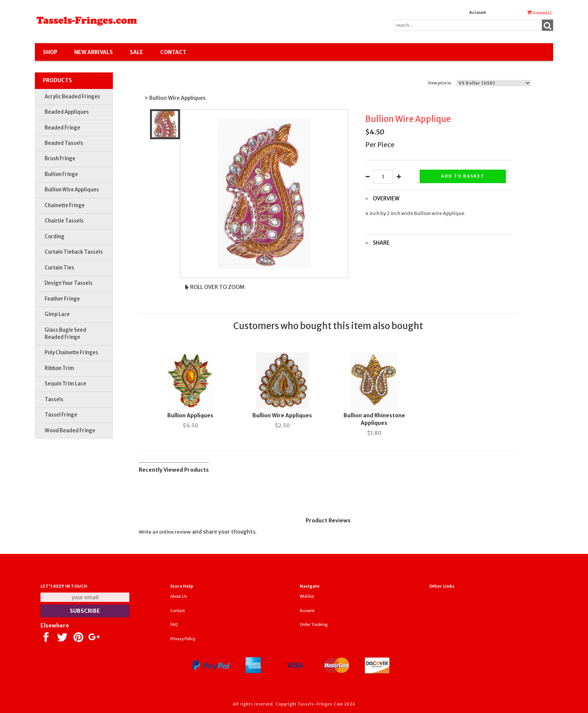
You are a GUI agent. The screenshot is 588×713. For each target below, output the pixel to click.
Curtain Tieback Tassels (74, 252)
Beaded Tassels (64, 143)
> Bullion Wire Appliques (175, 98)
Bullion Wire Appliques (72, 190)
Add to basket (463, 176)
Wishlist (307, 596)
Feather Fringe (62, 299)
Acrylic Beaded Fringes (72, 97)
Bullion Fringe (61, 174)
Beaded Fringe (62, 128)
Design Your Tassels (69, 283)
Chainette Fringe (65, 205)
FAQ (174, 625)
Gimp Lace (57, 314)
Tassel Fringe (61, 415)
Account (478, 12)
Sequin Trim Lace (65, 384)
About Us (178, 596)
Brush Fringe (60, 159)
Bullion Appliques (190, 415)
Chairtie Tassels (64, 221)
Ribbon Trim (59, 368)
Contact (173, 52)
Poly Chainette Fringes (71, 353)
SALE (136, 52)
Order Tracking (313, 625)
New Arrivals (94, 52)
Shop (50, 52)
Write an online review (165, 532)
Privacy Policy (183, 639)
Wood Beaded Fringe (70, 431)
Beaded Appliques (67, 112)
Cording (55, 237)
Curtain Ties (59, 268)
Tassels (54, 399)
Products (57, 80)
